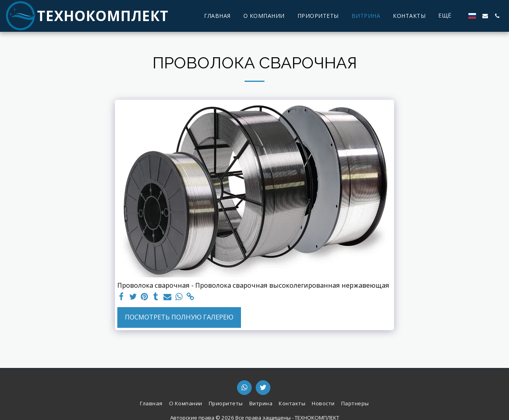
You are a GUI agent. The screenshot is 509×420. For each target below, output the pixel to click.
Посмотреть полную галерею (179, 317)
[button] (485, 16)
